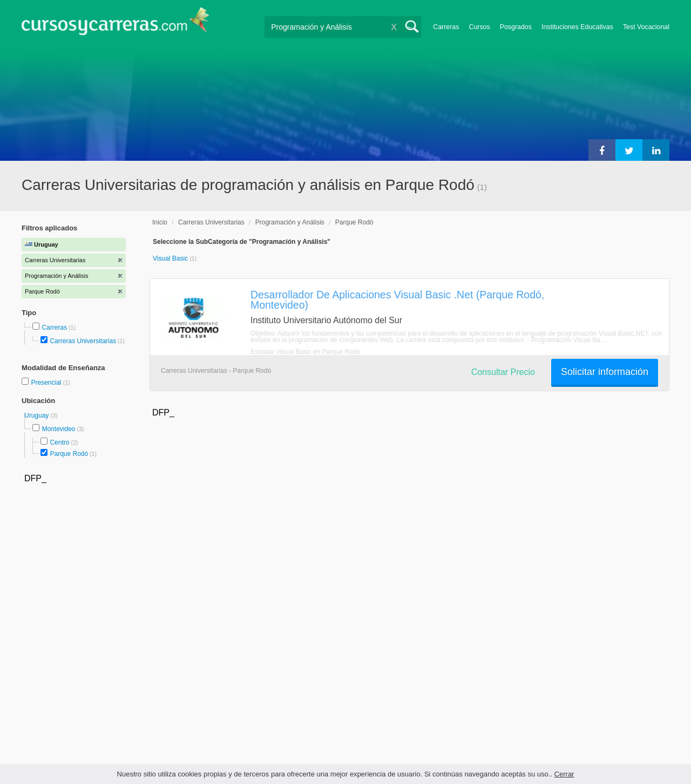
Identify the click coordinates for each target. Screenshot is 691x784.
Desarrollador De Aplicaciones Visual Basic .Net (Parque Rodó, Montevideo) (397, 300)
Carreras (446, 27)
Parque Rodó (69, 454)
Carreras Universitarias (83, 341)
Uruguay (38, 415)
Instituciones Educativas (577, 27)
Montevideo (58, 429)
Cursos (479, 27)
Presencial (47, 383)
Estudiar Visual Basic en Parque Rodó (305, 352)
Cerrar (564, 774)
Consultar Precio (503, 372)
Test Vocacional (646, 27)
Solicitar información (605, 372)
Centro (59, 442)
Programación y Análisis (290, 222)
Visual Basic (171, 258)
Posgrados (516, 27)
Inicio (160, 222)
